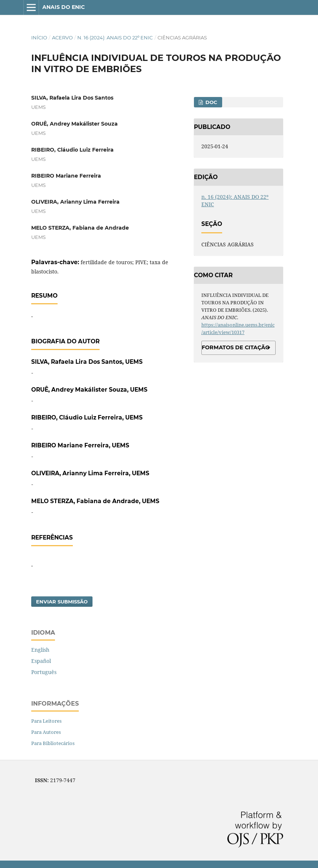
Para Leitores (46, 721)
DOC (211, 102)
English (40, 650)
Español (41, 661)
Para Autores (46, 732)
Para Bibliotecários (53, 743)
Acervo (62, 38)
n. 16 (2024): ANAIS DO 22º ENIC (115, 38)
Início (39, 38)
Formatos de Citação (236, 347)
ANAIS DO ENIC (64, 7)
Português (44, 672)
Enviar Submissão (62, 602)
